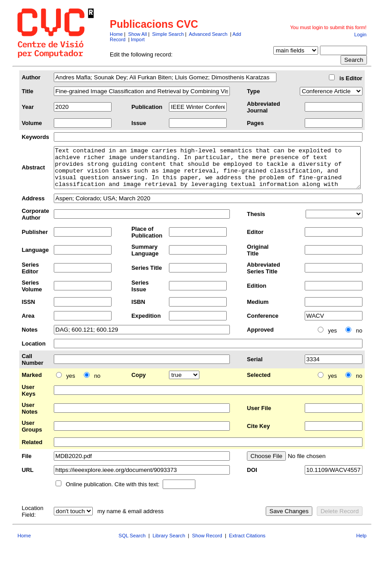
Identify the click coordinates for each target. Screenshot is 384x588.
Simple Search (168, 34)
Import (138, 39)
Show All (138, 34)
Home (116, 34)
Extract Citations (247, 544)
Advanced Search (208, 34)
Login (360, 35)
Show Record (207, 544)
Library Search (169, 544)
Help (361, 544)
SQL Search (132, 544)
